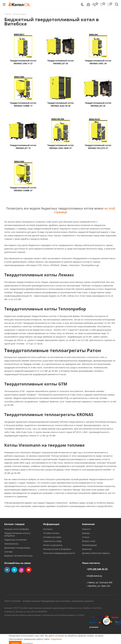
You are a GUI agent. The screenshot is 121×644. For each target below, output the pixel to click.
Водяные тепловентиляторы (18, 556)
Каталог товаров (14, 524)
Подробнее (56, 639)
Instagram (22, 570)
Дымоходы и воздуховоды (17, 548)
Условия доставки (52, 537)
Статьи (86, 537)
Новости (86, 529)
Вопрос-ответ (89, 541)
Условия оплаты (51, 533)
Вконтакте (7, 570)
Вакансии (87, 549)
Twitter (14, 570)
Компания (88, 524)
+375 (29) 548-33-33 (97, 569)
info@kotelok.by (94, 576)
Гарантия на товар (52, 541)
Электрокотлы (11, 544)
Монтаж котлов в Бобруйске (57, 549)
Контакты (48, 529)
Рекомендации (89, 545)
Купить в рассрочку (53, 545)
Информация (51, 524)
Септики (8, 552)
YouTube (29, 570)
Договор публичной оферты (96, 553)
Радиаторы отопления (15, 540)
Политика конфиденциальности (59, 553)
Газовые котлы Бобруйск (17, 529)
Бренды (86, 533)
